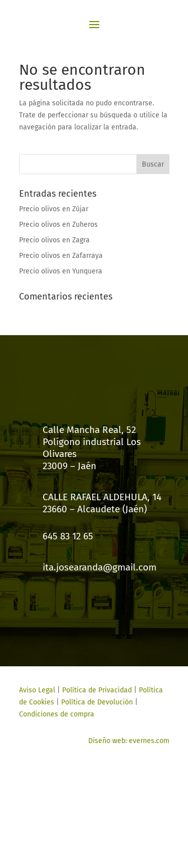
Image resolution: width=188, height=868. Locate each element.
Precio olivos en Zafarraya (61, 256)
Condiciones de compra (57, 714)
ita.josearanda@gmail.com (100, 567)
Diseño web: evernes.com (129, 741)
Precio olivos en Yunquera (61, 271)
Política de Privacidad (97, 690)
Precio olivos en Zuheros (58, 225)
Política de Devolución (97, 702)
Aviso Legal (37, 690)
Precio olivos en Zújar (54, 209)
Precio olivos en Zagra (54, 240)
